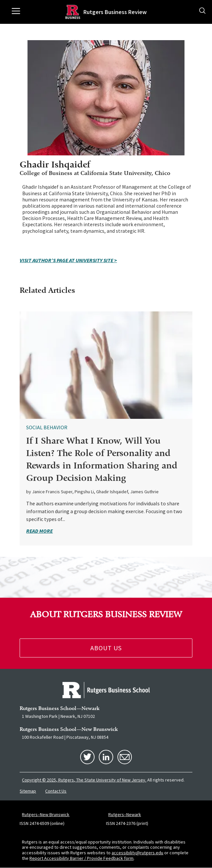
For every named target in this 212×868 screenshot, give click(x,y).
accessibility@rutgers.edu (137, 853)
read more (39, 531)
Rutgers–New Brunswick (46, 814)
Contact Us (56, 791)
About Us (106, 648)
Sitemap (28, 791)
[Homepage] (73, 12)
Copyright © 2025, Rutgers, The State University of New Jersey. (84, 780)
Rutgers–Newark (125, 814)
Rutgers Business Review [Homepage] (115, 12)
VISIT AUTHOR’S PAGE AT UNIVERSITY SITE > (68, 260)
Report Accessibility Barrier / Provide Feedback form (81, 858)
